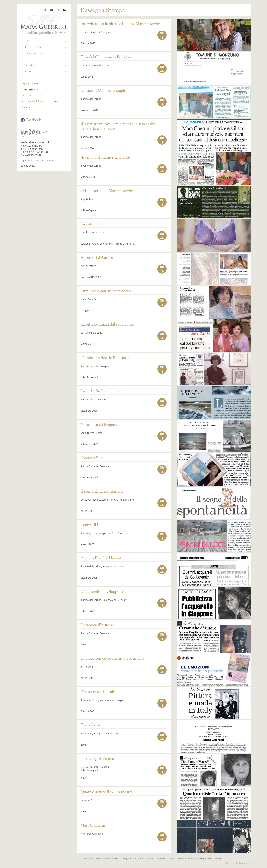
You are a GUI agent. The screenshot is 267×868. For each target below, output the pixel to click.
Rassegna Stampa (34, 90)
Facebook (31, 120)
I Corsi (44, 72)
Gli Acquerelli (44, 42)
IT (45, 10)
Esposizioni (29, 84)
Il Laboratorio (44, 54)
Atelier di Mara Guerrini (39, 102)
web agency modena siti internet (238, 863)
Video (25, 108)
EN (51, 10)
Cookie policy (28, 166)
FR (58, 10)
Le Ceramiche (44, 48)
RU (65, 10)
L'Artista (44, 66)
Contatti (27, 96)
